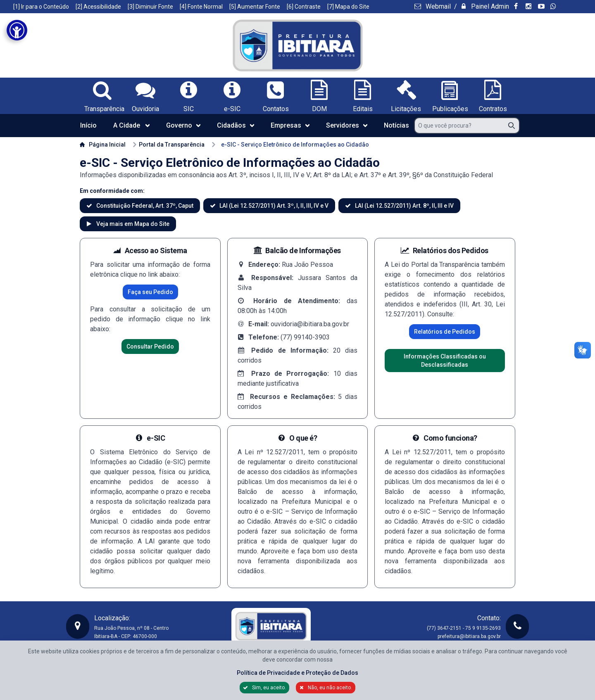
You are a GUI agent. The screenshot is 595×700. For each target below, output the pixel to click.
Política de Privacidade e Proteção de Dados (297, 673)
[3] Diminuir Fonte (150, 7)
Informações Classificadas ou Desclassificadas (445, 361)
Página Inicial (103, 145)
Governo (183, 125)
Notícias (396, 125)
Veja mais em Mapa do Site (132, 224)
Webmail (437, 6)
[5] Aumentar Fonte (255, 7)
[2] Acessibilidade (98, 7)
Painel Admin (489, 6)
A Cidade (131, 125)
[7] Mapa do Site (348, 7)
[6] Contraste (304, 7)
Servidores (347, 125)
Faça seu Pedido (150, 292)
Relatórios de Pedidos (445, 332)
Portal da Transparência (168, 145)
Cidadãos (236, 125)
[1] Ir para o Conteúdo (41, 7)
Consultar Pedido (150, 346)
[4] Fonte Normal (201, 7)
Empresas (290, 125)
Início (88, 125)
